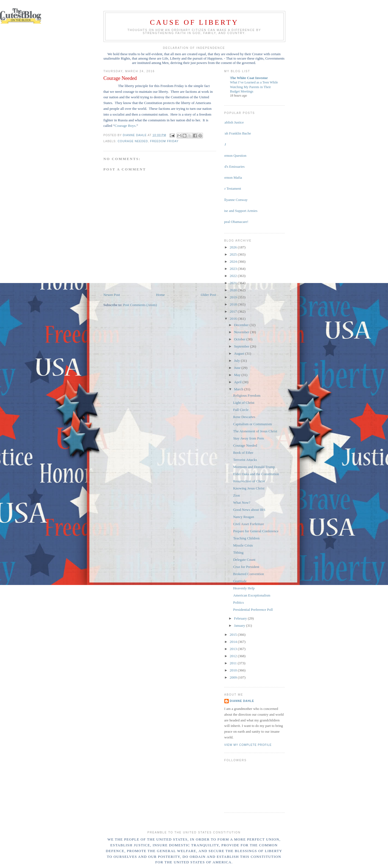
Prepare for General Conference (256, 531)
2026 (234, 247)
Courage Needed (133, 141)
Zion (237, 495)
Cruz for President (246, 567)
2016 (234, 319)
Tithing (238, 552)
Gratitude (240, 581)
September (242, 346)
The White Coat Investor (249, 78)
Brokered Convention (249, 574)
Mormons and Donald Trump (254, 467)
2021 (234, 283)
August (240, 353)
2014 (234, 642)
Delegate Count (244, 560)
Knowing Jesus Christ (249, 488)
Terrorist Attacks (245, 460)
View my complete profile (248, 745)
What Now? (242, 502)
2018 (234, 304)
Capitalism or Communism (252, 424)
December (242, 325)
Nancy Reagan (244, 517)
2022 (234, 276)
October (240, 339)
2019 (234, 297)
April (238, 382)
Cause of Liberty (194, 22)
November (242, 332)
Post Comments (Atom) (140, 305)
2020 (234, 290)
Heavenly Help (244, 588)
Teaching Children (246, 538)
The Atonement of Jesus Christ (255, 431)
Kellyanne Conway (234, 200)
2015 (234, 635)
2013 (234, 649)
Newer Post (112, 295)
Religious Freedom (247, 395)
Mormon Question (233, 156)
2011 (234, 663)
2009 (234, 677)
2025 (234, 254)
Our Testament (231, 188)
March (239, 389)
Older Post (208, 295)
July (237, 361)
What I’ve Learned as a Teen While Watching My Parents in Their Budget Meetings (254, 87)
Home (160, 295)
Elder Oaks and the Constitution (256, 474)
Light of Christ (244, 403)
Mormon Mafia (231, 177)
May (238, 375)
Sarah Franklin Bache (236, 133)
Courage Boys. (126, 126)
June (238, 368)
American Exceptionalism (252, 595)
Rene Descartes (244, 417)
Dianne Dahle (242, 701)
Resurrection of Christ (249, 481)
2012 (234, 656)
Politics (238, 602)
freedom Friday (164, 141)
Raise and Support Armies (239, 211)
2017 (234, 311)
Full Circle (241, 410)
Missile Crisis (243, 545)
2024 (234, 261)
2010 (234, 670)
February (241, 618)
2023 (234, 269)
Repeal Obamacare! (234, 222)
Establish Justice (232, 122)
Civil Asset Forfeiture (249, 524)
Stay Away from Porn (249, 438)
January (240, 625)
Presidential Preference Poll (253, 610)
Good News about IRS (249, 510)
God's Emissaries (232, 166)
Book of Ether (243, 453)
